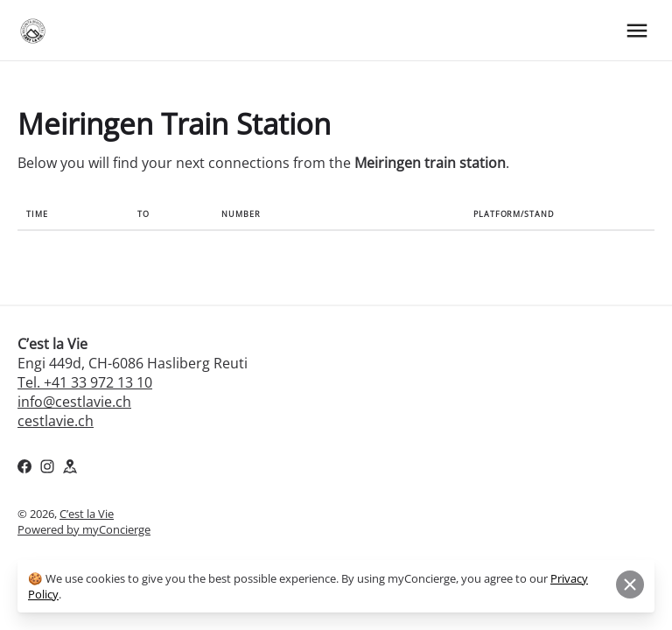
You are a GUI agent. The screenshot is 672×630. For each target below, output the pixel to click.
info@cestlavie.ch (74, 402)
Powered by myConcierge (84, 529)
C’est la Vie (87, 514)
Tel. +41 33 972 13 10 (85, 382)
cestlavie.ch (56, 421)
